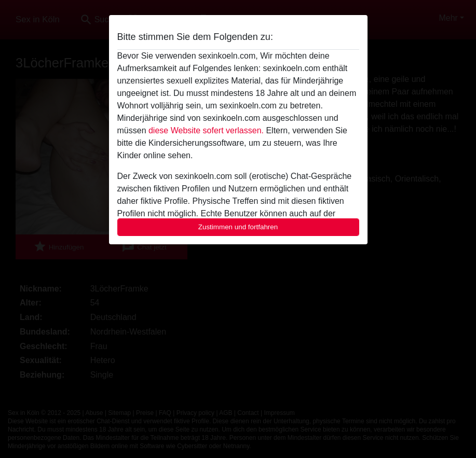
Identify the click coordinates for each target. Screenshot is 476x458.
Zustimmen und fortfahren (238, 227)
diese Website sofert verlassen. (206, 130)
